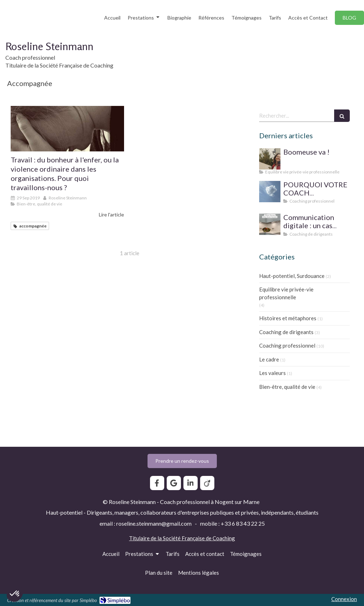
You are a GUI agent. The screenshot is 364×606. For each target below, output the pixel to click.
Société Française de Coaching (199, 538)
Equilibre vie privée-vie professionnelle (286, 293)
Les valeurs (272, 373)
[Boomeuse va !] (270, 159)
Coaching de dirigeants (286, 332)
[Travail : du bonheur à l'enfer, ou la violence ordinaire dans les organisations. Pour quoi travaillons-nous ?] (67, 129)
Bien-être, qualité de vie (287, 387)
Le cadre (269, 359)
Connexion (344, 599)
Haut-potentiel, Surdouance (292, 276)
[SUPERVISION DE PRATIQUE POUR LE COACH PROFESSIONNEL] (270, 192)
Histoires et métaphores (288, 318)
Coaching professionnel (287, 345)
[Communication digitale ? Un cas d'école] (270, 224)
